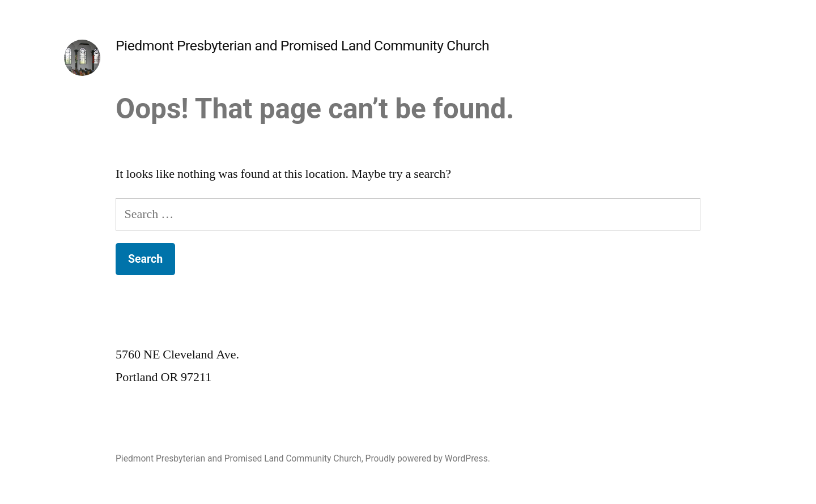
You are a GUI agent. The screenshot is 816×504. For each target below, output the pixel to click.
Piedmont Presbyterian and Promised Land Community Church (302, 46)
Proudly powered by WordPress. (428, 458)
